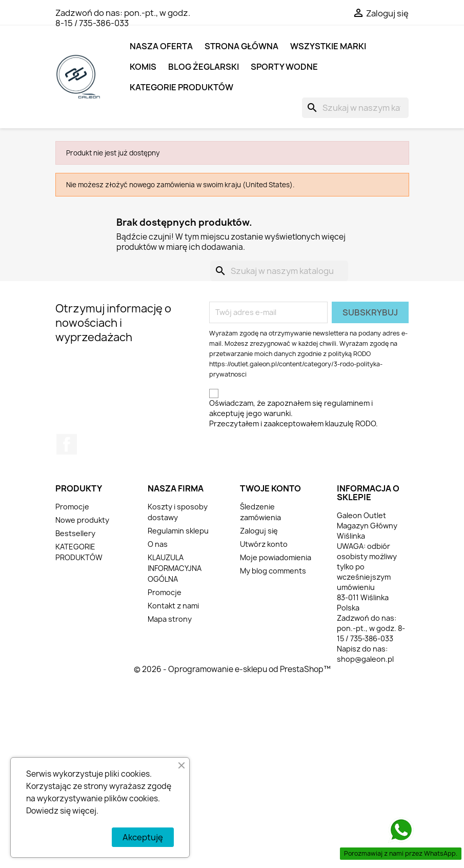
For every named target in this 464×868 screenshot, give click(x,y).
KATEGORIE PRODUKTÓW (181, 87)
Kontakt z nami (173, 606)
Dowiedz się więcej (61, 811)
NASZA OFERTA (161, 46)
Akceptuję (143, 837)
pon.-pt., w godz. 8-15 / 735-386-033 (123, 18)
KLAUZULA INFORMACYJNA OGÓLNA (175, 568)
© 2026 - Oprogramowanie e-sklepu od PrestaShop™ (232, 669)
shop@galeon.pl (365, 659)
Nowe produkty (82, 520)
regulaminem (347, 403)
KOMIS (143, 67)
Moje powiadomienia (276, 557)
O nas (158, 544)
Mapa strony (170, 619)
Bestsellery (75, 533)
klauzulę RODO (350, 423)
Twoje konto (270, 488)
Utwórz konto (264, 544)
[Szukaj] (355, 108)
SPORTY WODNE (284, 67)
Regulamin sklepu (178, 531)
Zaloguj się (259, 531)
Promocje (72, 507)
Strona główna (241, 46)
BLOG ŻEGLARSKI (204, 67)
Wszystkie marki (328, 46)
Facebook (67, 444)
